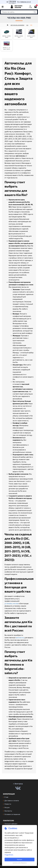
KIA (27, 25)
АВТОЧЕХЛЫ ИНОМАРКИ (17, 25)
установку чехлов (11, 603)
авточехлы (20, 637)
